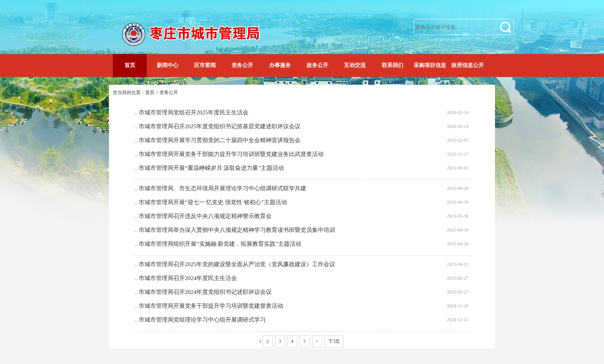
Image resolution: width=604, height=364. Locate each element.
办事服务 (280, 65)
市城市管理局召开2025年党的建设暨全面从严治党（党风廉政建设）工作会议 (237, 264)
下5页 (334, 341)
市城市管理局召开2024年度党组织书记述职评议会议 (205, 292)
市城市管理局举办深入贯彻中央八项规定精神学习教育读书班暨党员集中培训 (237, 230)
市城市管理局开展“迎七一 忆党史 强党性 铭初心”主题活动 (213, 202)
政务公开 (317, 65)
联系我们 (393, 65)
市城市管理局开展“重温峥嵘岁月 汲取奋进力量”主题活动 (211, 168)
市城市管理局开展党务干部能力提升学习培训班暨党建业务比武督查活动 (231, 154)
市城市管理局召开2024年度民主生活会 (188, 278)
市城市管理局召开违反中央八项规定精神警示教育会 (205, 216)
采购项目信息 (430, 65)
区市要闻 (205, 65)
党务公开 (242, 65)
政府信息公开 (468, 65)
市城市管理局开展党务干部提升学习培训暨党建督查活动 (211, 306)
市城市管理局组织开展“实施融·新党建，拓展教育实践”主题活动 (220, 244)
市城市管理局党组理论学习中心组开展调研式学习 (202, 320)
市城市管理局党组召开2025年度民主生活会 (194, 112)
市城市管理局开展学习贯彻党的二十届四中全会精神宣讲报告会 (220, 140)
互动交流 (355, 65)
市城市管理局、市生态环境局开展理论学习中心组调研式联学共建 (222, 188)
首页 (130, 65)
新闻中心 (168, 65)
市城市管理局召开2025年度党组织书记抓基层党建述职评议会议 (220, 126)
